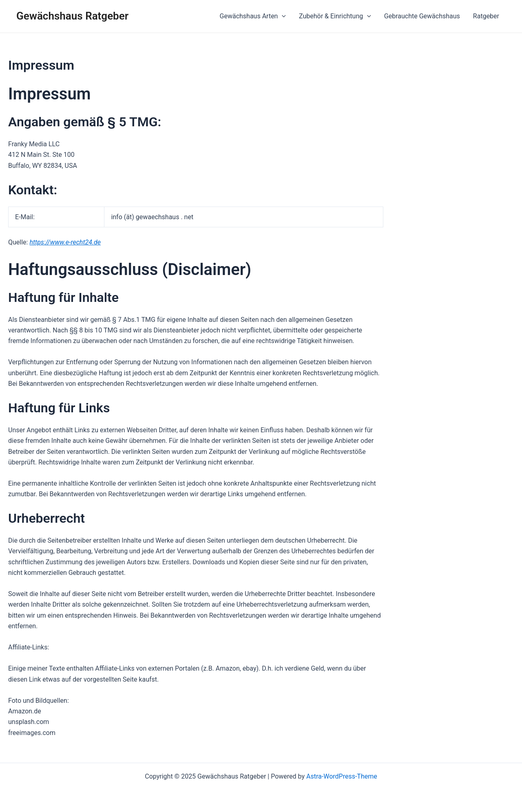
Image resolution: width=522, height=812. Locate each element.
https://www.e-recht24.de (65, 242)
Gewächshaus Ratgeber (72, 16)
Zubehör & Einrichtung (335, 16)
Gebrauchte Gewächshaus (422, 16)
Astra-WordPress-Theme (342, 776)
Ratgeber (486, 16)
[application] (282, 16)
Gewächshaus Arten (253, 16)
